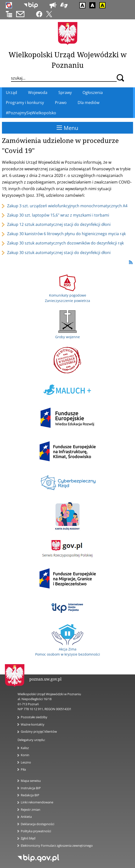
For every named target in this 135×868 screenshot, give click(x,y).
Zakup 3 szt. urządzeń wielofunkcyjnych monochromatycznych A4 (67, 206)
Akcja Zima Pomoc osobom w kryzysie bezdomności (68, 649)
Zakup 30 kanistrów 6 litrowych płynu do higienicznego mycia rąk (66, 234)
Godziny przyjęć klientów (39, 731)
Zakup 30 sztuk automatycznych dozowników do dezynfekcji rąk (65, 243)
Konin (25, 755)
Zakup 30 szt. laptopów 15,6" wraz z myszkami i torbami (58, 215)
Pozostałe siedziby (34, 717)
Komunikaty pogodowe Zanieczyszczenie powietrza (67, 295)
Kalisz (25, 748)
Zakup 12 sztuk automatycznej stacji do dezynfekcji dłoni (59, 224)
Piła (23, 769)
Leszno (26, 762)
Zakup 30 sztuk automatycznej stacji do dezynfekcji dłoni (59, 253)
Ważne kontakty (33, 724)
